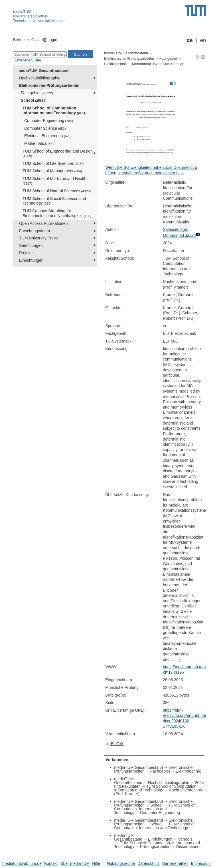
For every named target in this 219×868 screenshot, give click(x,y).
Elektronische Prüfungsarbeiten (49, 85)
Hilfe (96, 863)
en (203, 40)
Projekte (26, 253)
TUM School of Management (52, 171)
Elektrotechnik (115, 64)
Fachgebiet (37, 93)
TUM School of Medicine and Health (54, 181)
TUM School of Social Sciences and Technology (54, 201)
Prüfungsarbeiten (155, 847)
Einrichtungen (31, 260)
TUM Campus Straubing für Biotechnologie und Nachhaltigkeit (57, 213)
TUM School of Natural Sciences (57, 191)
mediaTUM (22, 12)
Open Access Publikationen (43, 223)
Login (49, 40)
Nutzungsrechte (121, 863)
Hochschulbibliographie (40, 78)
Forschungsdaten (35, 231)
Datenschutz (149, 863)
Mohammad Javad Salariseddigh (158, 64)
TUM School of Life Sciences (53, 163)
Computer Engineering (49, 121)
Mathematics (40, 143)
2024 (199, 783)
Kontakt (51, 863)
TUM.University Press (38, 238)
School (34, 100)
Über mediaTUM (75, 863)
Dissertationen (189, 847)
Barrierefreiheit (175, 863)
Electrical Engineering (48, 136)
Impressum (201, 863)
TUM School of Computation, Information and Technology (54, 110)
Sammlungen (31, 245)
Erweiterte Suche (28, 60)
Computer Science (45, 128)
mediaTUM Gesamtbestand (43, 71)
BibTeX (114, 744)
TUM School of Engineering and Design (58, 153)
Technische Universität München (40, 21)
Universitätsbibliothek (31, 16)
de (190, 40)
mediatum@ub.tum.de (22, 863)
